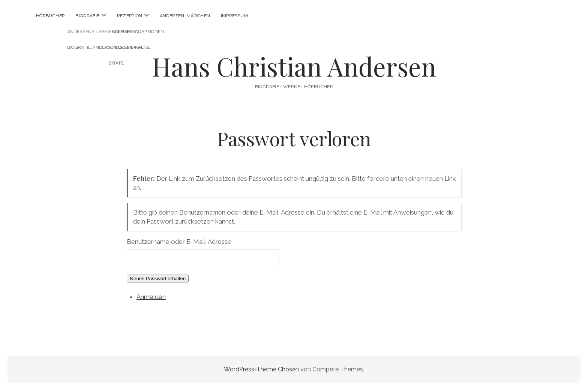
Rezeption (130, 16)
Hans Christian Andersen (294, 66)
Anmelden (151, 297)
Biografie (87, 16)
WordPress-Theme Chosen (261, 369)
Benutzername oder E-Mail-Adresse (179, 242)
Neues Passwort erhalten (158, 279)
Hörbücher (50, 16)
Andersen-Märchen (185, 16)
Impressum (235, 16)
